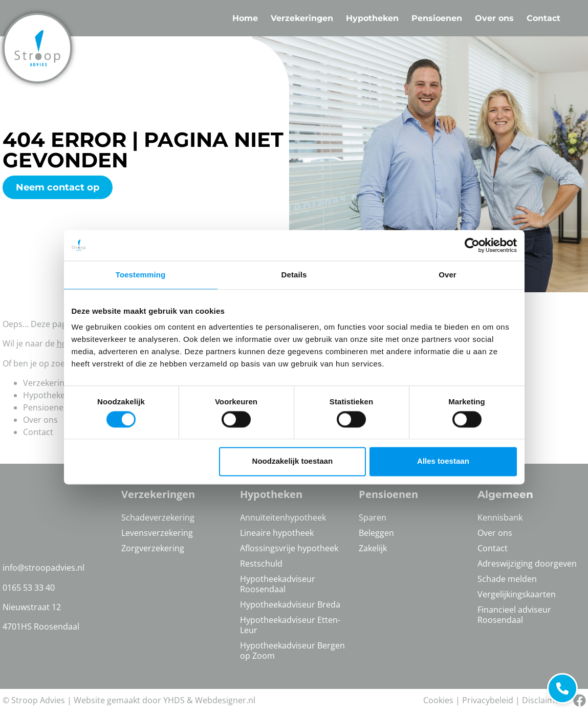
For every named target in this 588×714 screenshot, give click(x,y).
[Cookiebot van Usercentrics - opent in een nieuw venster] (472, 245)
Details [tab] (294, 275)
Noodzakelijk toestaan (293, 461)
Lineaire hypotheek (277, 533)
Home (245, 18)
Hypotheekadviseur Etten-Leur (290, 625)
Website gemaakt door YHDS (129, 700)
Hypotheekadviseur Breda (290, 604)
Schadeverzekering (158, 517)
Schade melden (507, 579)
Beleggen (376, 533)
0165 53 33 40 (29, 588)
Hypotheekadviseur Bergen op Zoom (292, 651)
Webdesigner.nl (225, 700)
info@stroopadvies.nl (43, 568)
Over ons (494, 18)
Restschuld (261, 564)
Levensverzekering (157, 533)
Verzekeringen (302, 18)
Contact (543, 18)
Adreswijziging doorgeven (527, 564)
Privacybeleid (488, 700)
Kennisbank (500, 517)
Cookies (438, 700)
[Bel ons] (580, 700)
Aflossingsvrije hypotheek (289, 548)
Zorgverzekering (153, 548)
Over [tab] (448, 275)
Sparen (373, 517)
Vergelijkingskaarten (517, 594)
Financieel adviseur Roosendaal (514, 615)
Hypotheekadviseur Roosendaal (278, 584)
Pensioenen (437, 18)
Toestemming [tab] (141, 275)
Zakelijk (373, 548)
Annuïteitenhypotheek (283, 517)
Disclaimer (542, 700)
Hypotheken (372, 18)
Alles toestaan (443, 461)
